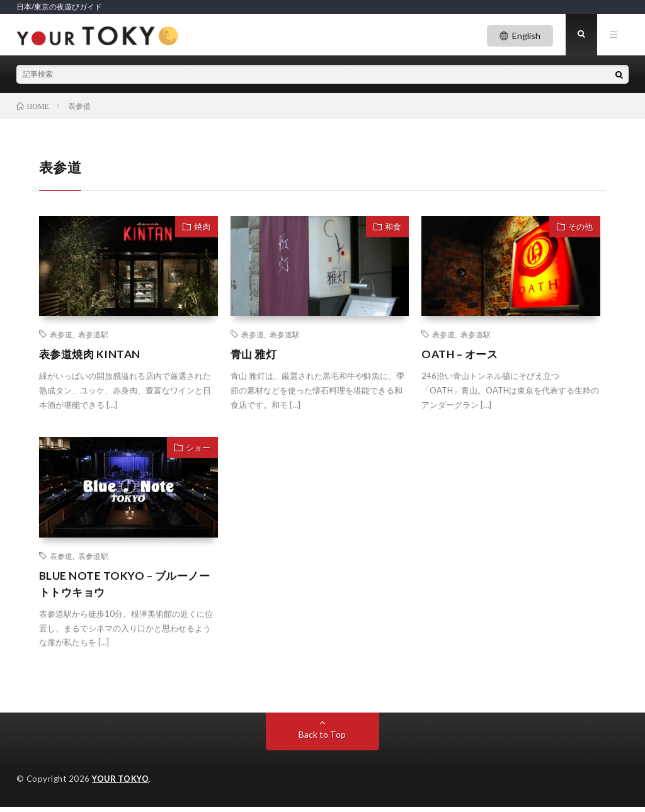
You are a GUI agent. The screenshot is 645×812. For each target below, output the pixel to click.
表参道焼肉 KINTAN (92, 358)
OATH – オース (461, 358)
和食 (393, 229)
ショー (198, 451)
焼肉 (202, 229)
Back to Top (322, 739)
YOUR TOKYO (121, 784)
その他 (580, 229)
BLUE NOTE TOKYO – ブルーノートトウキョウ (127, 588)
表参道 (61, 337)
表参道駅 (93, 337)
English (526, 36)
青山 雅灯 (255, 358)
